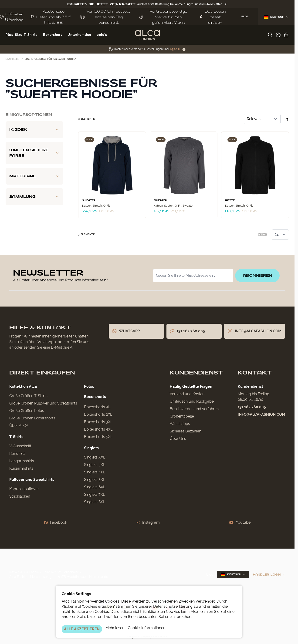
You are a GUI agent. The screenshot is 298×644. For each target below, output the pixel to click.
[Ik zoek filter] (34, 130)
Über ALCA (19, 426)
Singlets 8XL (95, 502)
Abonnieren (257, 275)
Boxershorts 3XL (98, 422)
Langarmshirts (22, 461)
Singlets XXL (95, 457)
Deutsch (276, 17)
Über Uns (178, 439)
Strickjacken (20, 496)
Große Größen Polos (27, 411)
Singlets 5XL (95, 480)
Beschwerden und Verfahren (194, 409)
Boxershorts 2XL (98, 414)
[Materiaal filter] (34, 176)
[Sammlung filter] (34, 197)
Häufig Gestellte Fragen (191, 386)
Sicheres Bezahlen (185, 431)
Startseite (13, 59)
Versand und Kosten (187, 394)
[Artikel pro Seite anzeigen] (280, 235)
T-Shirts (16, 437)
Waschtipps (180, 424)
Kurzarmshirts (21, 468)
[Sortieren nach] (262, 119)
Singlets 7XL (95, 494)
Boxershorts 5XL (98, 437)
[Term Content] (184, 49)
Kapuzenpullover (24, 489)
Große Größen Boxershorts (32, 418)
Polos (89, 386)
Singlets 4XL (95, 472)
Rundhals (17, 453)
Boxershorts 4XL (98, 429)
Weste (230, 200)
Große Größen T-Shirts (28, 396)
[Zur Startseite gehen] (147, 35)
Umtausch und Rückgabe (192, 401)
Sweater (89, 200)
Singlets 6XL (95, 487)
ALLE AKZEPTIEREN (82, 629)
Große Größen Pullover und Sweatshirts (43, 403)
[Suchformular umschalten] (270, 35)
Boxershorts (95, 397)
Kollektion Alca (23, 386)
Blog (210, 574)
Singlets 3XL (95, 465)
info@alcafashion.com (261, 414)
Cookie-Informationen (147, 628)
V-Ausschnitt (20, 446)
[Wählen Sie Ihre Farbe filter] (34, 153)
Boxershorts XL (97, 407)
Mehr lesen (115, 628)
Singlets (91, 448)
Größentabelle (182, 416)
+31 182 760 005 (252, 407)
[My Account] (278, 35)
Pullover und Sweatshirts (32, 480)
